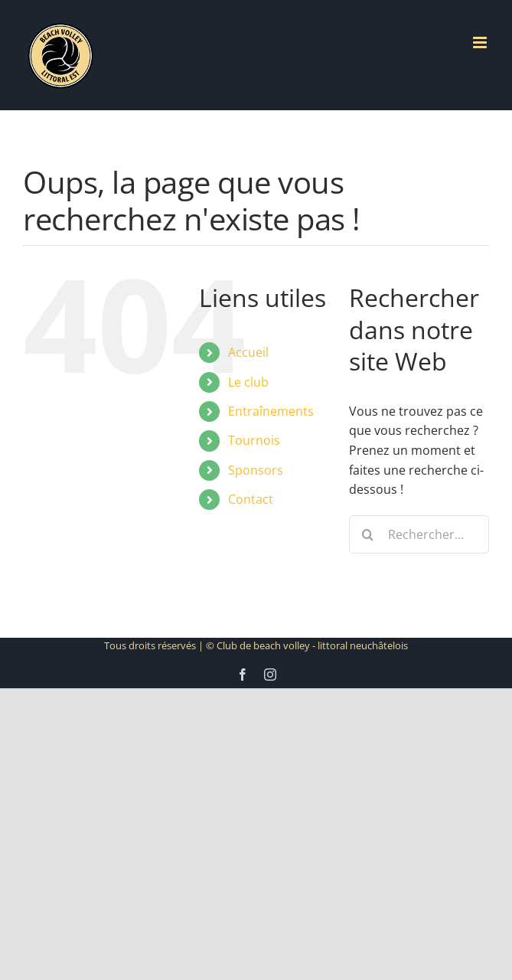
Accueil (248, 352)
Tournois (254, 440)
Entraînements (271, 411)
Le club (248, 382)
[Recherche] (368, 534)
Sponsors (256, 470)
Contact (251, 499)
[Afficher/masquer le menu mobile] (481, 42)
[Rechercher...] (419, 534)
